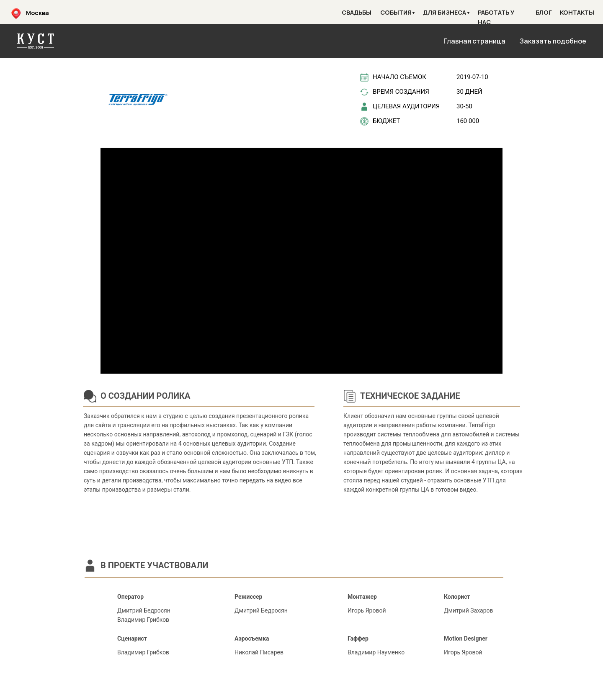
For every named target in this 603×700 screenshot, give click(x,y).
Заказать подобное (553, 41)
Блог (544, 12)
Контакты (577, 12)
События (396, 12)
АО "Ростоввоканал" (535, 687)
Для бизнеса (445, 12)
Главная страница (474, 41)
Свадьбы (357, 12)
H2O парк (75, 687)
